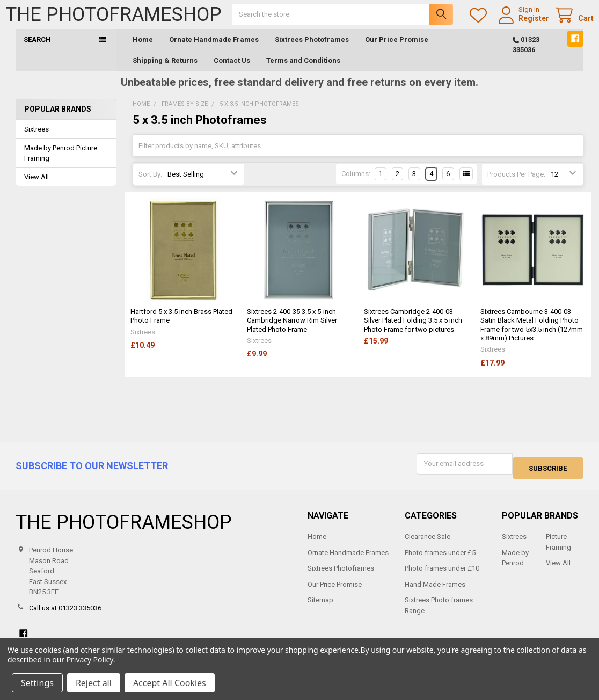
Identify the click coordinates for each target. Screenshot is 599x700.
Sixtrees (36, 140)
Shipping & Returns (165, 71)
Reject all (94, 683)
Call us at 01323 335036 (65, 614)
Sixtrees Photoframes (312, 50)
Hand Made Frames (435, 590)
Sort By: (150, 185)
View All (36, 188)
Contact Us (232, 71)
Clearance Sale (428, 543)
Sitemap (320, 606)
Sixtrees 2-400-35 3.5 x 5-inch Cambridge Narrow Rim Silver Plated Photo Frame (292, 331)
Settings (37, 683)
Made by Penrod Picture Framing (61, 164)
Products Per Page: (516, 185)
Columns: (356, 184)
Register (524, 24)
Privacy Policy (90, 659)
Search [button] (37, 50)
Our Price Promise (397, 50)
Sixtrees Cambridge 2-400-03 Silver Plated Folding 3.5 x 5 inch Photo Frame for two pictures (413, 331)
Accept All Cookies (170, 683)
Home (143, 50)
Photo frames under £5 (440, 559)
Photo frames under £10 (442, 575)
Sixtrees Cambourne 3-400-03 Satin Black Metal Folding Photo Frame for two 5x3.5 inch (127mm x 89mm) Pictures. (532, 336)
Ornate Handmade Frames (214, 50)
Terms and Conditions (303, 71)
